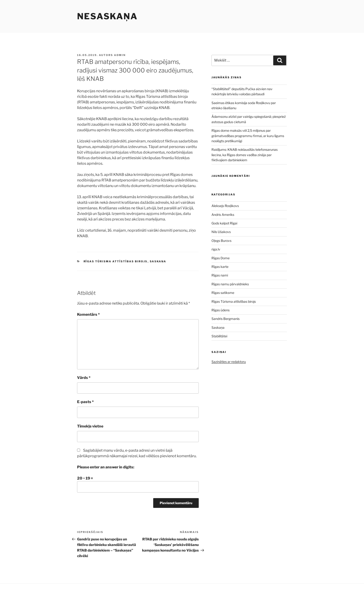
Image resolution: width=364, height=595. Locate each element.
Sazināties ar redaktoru (229, 362)
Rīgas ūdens (221, 310)
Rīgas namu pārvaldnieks (230, 284)
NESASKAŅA (107, 16)
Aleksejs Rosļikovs (225, 206)
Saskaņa (158, 261)
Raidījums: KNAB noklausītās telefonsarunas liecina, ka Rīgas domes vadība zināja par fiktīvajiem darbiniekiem (245, 155)
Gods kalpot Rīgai (224, 223)
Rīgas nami (220, 275)
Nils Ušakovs (221, 232)
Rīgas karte (220, 267)
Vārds (84, 378)
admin (120, 55)
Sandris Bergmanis (226, 319)
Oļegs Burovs (221, 241)
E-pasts (85, 402)
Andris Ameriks (223, 215)
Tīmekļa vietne (90, 426)
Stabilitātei (219, 336)
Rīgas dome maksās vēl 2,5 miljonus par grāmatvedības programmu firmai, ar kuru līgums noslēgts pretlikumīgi (248, 136)
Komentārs (88, 314)
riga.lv (216, 249)
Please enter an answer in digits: (106, 467)
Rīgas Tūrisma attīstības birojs (116, 261)
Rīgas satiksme (223, 293)
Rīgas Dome (221, 258)
